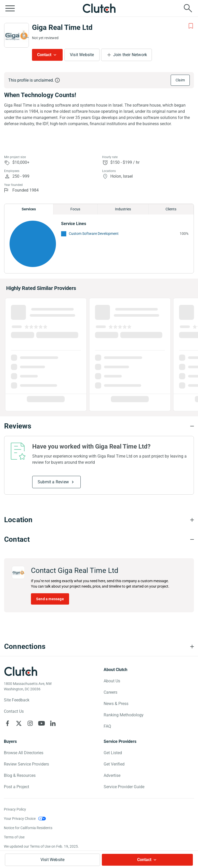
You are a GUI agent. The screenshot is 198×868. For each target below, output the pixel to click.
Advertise (112, 775)
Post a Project (16, 787)
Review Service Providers (26, 764)
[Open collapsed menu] (10, 8)
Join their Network (130, 55)
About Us (112, 681)
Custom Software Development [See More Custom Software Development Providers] (94, 234)
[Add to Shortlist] (191, 26)
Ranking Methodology (124, 715)
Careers (110, 692)
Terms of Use (14, 837)
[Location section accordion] (99, 520)
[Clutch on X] (19, 723)
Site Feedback (17, 700)
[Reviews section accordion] (99, 426)
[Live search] (188, 8)
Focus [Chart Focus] (75, 209)
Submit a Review (53, 482)
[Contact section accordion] (99, 539)
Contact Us (14, 711)
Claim (180, 80)
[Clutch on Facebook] (7, 723)
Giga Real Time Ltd (62, 27)
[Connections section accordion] (99, 647)
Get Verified (114, 764)
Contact (44, 55)
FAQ (107, 726)
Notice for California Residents (28, 828)
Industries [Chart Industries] (123, 209)
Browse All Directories (24, 753)
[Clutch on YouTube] (42, 723)
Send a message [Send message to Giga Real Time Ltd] (50, 599)
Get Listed (113, 753)
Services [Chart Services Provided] (29, 209)
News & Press (116, 704)
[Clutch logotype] (21, 671)
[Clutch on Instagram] (30, 723)
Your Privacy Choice (20, 819)
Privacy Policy (15, 809)
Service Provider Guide (124, 787)
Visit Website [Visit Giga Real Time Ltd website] (82, 55)
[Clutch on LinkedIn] (53, 723)
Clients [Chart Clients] (171, 209)
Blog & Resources (20, 775)
